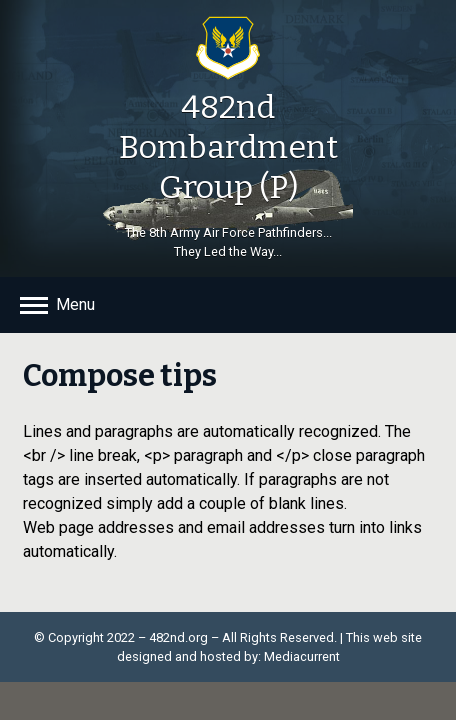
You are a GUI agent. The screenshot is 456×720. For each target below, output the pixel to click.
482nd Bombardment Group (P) (228, 147)
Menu (75, 304)
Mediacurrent (302, 656)
